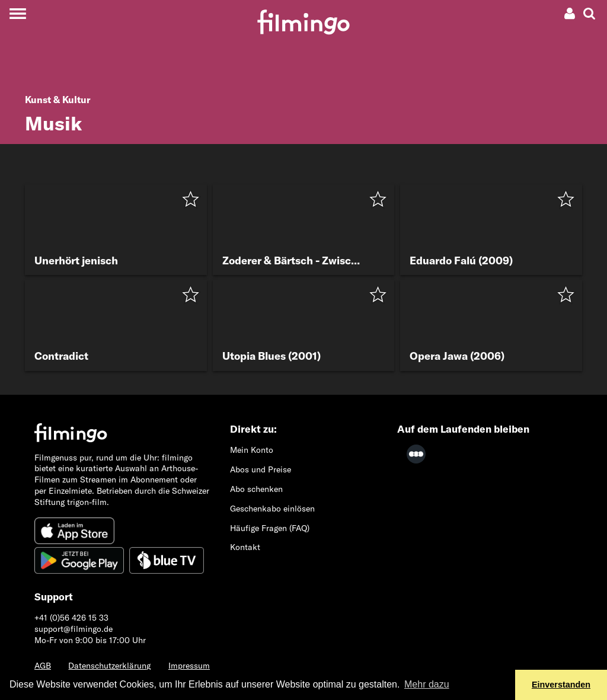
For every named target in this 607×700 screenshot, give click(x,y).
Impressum (189, 666)
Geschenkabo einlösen (272, 509)
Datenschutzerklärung (109, 666)
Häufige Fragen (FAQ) (270, 528)
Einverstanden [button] (561, 685)
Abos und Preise (261, 469)
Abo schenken (256, 489)
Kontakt (245, 547)
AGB (43, 666)
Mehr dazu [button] (427, 684)
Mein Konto (252, 450)
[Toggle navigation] (17, 13)
